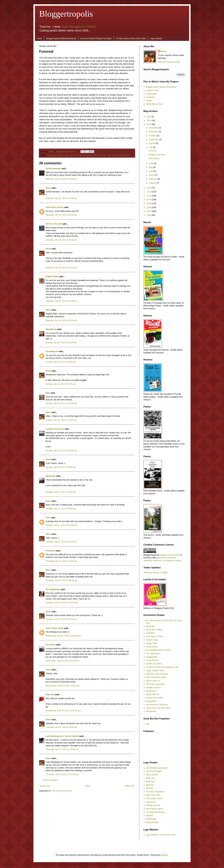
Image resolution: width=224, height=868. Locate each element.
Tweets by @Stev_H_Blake (156, 573)
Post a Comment (50, 780)
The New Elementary (155, 812)
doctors (73, 155)
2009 (149, 203)
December (154, 128)
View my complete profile (169, 62)
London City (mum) (55, 429)
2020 (149, 117)
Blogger (164, 855)
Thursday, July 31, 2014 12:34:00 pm (62, 749)
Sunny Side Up (153, 694)
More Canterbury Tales (156, 677)
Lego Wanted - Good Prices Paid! (161, 835)
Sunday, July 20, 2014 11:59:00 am (61, 451)
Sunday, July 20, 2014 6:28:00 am (61, 362)
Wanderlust (51, 329)
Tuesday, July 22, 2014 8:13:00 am (61, 542)
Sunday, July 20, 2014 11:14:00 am (61, 420)
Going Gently (152, 647)
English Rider (52, 276)
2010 (149, 200)
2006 (149, 215)
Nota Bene (50, 645)
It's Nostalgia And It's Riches (159, 650)
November (154, 132)
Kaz (148, 724)
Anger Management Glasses (79, 27)
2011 (149, 196)
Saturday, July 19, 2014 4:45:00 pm (61, 268)
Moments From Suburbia (157, 674)
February (153, 179)
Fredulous (50, 551)
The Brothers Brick (154, 798)
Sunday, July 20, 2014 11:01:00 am (61, 403)
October (153, 136)
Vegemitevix (151, 701)
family (79, 155)
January (153, 183)
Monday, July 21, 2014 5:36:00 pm (61, 509)
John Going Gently (54, 207)
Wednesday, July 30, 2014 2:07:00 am (63, 661)
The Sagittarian (53, 589)
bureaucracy (51, 155)
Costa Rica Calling (154, 630)
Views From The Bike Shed (158, 708)
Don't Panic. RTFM (154, 636)
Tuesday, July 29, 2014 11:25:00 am (62, 603)
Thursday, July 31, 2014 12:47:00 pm (62, 774)
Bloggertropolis (66, 14)
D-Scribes (150, 633)
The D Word (154, 158)
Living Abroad (152, 660)
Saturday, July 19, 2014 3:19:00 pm (61, 198)
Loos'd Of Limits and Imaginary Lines (162, 667)
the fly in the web (54, 224)
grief (91, 155)
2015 (149, 120)
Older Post (129, 786)
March (152, 175)
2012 (149, 192)
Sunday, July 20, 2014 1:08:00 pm (61, 467)
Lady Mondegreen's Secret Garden (62, 736)
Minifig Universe (153, 805)
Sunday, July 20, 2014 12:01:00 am (61, 343)
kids (101, 155)
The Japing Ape (153, 653)
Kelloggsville (152, 657)
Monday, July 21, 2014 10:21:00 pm (61, 525)
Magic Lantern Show (155, 670)
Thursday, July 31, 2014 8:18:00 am (61, 727)
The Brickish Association (157, 768)
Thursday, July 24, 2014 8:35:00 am (61, 580)
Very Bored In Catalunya (157, 705)
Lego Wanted (156, 38)
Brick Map (150, 781)
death (67, 155)
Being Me (150, 626)
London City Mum (154, 664)
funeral (85, 155)
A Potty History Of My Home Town (131, 38)
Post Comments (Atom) (62, 791)
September (154, 139)
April (151, 171)
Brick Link (150, 778)
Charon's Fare (152, 90)
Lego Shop (151, 802)
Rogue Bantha (152, 822)
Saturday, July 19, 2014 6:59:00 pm (61, 301)
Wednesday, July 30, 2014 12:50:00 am (63, 636)
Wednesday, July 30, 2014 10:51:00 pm (63, 711)
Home (39, 38)
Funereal (152, 151)
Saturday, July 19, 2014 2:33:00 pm (61, 179)
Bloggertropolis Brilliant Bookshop (61, 38)
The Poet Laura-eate (155, 684)
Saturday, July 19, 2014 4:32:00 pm (61, 240)
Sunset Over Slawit (154, 698)
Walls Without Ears (154, 104)
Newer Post (45, 786)
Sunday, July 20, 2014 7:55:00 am (61, 384)
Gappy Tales (152, 643)
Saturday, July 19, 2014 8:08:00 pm (61, 320)
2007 (149, 211)
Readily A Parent (153, 688)
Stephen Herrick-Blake (170, 555)
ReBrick (149, 816)
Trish (48, 518)
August (152, 143)
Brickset (150, 788)
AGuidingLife (52, 351)
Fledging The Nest (157, 155)
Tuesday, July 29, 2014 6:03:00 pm (61, 619)
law (105, 155)
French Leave (152, 640)
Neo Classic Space (154, 809)
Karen (96, 155)
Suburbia (50, 695)
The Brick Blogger (154, 771)
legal (109, 155)
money (115, 155)
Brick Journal (152, 775)
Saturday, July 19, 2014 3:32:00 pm (61, 215)
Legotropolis (151, 94)
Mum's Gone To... (154, 681)
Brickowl (150, 785)
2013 (149, 188)
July (151, 147)
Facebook (150, 97)
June (151, 163)
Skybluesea (151, 691)
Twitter (149, 101)
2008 (149, 207)
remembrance (124, 155)
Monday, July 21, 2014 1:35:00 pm (61, 492)
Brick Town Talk (153, 795)
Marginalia (50, 476)
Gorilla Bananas (53, 168)
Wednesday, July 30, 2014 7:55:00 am (63, 686)
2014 (149, 124)
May (151, 167)
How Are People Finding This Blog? (96, 38)
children (60, 155)
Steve (51, 151)
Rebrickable (151, 819)
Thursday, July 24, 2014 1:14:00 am (61, 561)
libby (48, 393)
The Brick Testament (155, 792)
